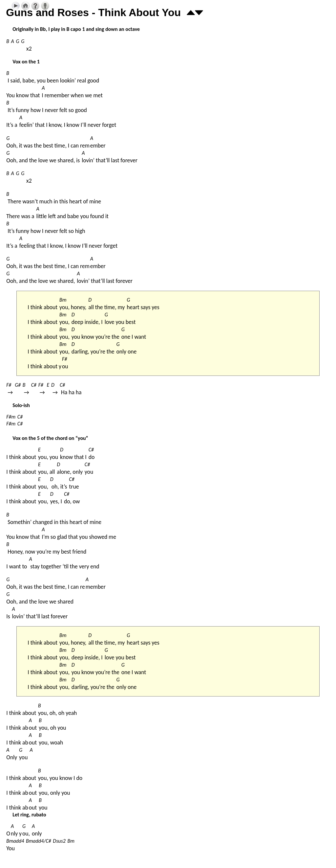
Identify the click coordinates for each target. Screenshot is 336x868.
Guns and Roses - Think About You (93, 12)
